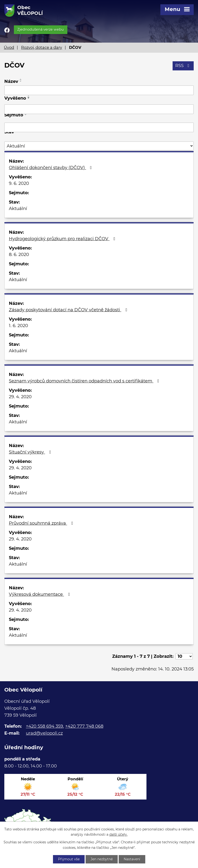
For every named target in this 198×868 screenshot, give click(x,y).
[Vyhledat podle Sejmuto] (99, 127)
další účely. (118, 835)
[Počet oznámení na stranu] (184, 656)
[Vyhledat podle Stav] (99, 146)
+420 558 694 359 (44, 726)
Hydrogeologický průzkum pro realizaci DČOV (63, 239)
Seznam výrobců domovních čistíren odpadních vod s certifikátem (85, 381)
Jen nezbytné (102, 859)
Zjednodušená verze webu (41, 29)
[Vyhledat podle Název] (99, 90)
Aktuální (18, 209)
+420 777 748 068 (84, 726)
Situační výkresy (31, 452)
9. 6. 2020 (19, 183)
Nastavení (132, 859)
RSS (183, 66)
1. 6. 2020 (18, 326)
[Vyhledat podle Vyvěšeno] (99, 109)
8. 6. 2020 (19, 255)
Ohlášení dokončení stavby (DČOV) (51, 168)
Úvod (9, 47)
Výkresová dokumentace (40, 594)
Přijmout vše (69, 859)
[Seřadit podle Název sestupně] (21, 81)
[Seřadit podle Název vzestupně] (21, 79)
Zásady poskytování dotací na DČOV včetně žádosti (69, 310)
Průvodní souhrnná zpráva (42, 523)
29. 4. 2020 (20, 397)
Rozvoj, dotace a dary (42, 47)
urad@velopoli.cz (44, 733)
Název (11, 81)
